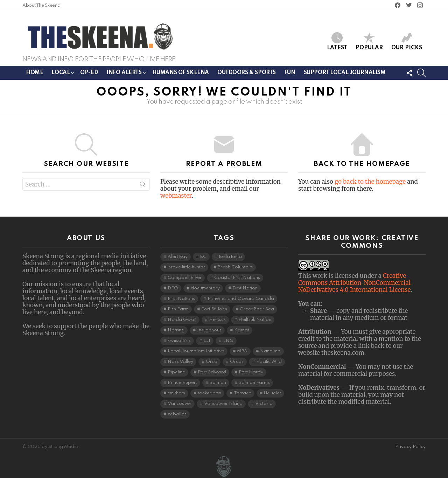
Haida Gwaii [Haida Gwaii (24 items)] (182, 320)
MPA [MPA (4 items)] (242, 351)
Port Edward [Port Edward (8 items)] (212, 372)
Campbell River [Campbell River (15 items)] (185, 278)
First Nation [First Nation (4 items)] (245, 288)
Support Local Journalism (345, 73)
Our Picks (407, 41)
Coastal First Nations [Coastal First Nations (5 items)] (237, 278)
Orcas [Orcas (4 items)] (237, 362)
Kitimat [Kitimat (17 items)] (242, 330)
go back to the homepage (370, 182)
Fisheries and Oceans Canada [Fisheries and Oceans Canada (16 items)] (241, 299)
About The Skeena (41, 5)
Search (143, 186)
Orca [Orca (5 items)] (212, 362)
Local (61, 74)
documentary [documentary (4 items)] (205, 288)
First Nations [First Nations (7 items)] (181, 299)
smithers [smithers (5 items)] (176, 393)
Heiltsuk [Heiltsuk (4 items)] (217, 320)
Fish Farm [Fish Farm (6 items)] (178, 309)
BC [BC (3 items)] (203, 257)
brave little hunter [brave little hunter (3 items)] (186, 267)
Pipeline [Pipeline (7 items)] (176, 372)
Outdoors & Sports (247, 73)
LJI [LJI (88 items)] (207, 341)
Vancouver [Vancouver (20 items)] (180, 404)
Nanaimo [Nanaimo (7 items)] (270, 351)
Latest (337, 41)
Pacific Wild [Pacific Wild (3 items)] (269, 362)
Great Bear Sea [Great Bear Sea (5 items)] (257, 309)
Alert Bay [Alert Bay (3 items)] (178, 257)
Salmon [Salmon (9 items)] (218, 383)
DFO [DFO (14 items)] (173, 288)
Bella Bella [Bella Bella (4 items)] (230, 257)
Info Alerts (124, 74)
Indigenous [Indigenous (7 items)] (209, 330)
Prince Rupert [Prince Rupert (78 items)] (182, 383)
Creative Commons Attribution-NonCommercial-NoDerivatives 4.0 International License (356, 283)
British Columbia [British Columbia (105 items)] (235, 267)
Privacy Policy (410, 447)
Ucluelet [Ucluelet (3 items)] (272, 393)
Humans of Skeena (181, 73)
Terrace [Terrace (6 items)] (243, 393)
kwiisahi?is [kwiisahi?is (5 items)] (179, 341)
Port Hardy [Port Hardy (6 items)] (251, 372)
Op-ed (89, 73)
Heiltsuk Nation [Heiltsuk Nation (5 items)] (255, 320)
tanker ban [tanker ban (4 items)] (209, 393)
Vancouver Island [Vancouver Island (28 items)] (223, 404)
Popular (369, 41)
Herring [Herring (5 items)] (176, 330)
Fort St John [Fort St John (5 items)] (214, 309)
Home (34, 73)
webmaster (176, 196)
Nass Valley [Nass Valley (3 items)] (180, 362)
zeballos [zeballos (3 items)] (177, 414)
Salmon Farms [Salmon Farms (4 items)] (254, 383)
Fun (290, 73)
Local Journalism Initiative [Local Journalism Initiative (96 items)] (196, 351)
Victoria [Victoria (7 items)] (264, 404)
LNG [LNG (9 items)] (228, 341)
